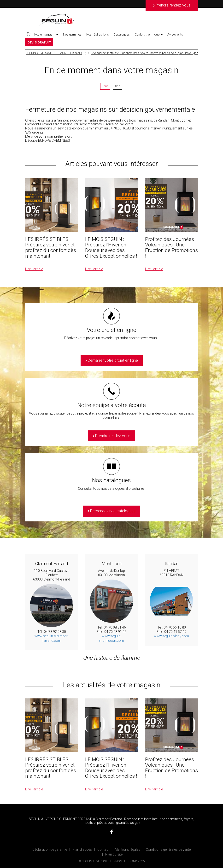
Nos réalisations (98, 34)
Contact (103, 850)
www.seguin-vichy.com (171, 636)
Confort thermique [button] (149, 34)
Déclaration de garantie (50, 850)
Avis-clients (175, 34)
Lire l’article (34, 269)
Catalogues (122, 34)
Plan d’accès (82, 850)
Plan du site (114, 854)
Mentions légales (128, 850)
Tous (105, 86)
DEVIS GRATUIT (39, 42)
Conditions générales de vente (168, 850)
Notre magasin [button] (46, 34)
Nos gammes (72, 34)
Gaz (117, 86)
